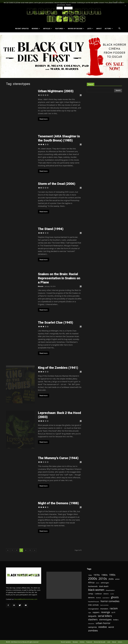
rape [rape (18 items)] (90, 613)
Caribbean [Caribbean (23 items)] (98, 594)
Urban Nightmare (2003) (56, 91)
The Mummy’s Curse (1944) (58, 458)
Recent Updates (22, 29)
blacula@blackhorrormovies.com (26, 599)
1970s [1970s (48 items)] (97, 575)
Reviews (36, 29)
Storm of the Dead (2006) (57, 184)
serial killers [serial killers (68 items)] (105, 616)
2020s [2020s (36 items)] (111, 579)
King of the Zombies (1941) (58, 368)
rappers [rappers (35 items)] (96, 612)
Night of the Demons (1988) (58, 503)
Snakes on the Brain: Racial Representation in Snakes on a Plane (59, 278)
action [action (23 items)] (117, 579)
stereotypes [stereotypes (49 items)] (105, 620)
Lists (90, 29)
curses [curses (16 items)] (112, 594)
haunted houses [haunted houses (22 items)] (94, 602)
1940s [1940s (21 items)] (90, 575)
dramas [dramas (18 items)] (98, 598)
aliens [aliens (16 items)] (98, 583)
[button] (119, 29)
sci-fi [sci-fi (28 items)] (113, 612)
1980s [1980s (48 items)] (104, 575)
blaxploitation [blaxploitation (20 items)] (110, 590)
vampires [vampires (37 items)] (92, 627)
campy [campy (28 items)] (91, 594)
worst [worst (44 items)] (111, 627)
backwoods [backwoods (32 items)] (93, 586)
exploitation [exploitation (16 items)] (106, 598)
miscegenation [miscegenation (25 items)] (93, 609)
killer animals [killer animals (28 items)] (93, 605)
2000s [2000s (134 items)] (93, 579)
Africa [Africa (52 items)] (91, 582)
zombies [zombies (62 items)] (93, 630)
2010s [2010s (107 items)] (103, 579)
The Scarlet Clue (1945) (55, 322)
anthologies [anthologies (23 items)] (105, 583)
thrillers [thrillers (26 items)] (116, 620)
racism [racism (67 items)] (114, 608)
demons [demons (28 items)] (91, 598)
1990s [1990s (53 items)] (112, 575)
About (99, 29)
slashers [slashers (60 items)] (93, 619)
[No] (125, 6)
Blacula (41, 286)
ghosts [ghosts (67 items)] (115, 597)
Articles (48, 29)
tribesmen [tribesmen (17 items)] (91, 624)
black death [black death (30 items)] (104, 586)
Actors (109, 29)
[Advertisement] (64, 585)
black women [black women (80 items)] (96, 590)
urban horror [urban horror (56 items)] (103, 623)
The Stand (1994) (51, 229)
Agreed (60, 8)
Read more (44, 119)
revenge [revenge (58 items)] (105, 612)
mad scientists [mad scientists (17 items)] (104, 605)
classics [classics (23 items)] (106, 594)
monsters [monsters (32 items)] (104, 609)
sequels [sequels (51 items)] (92, 616)
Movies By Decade (76, 29)
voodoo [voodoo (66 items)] (103, 627)
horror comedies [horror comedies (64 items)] (110, 601)
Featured (60, 29)
